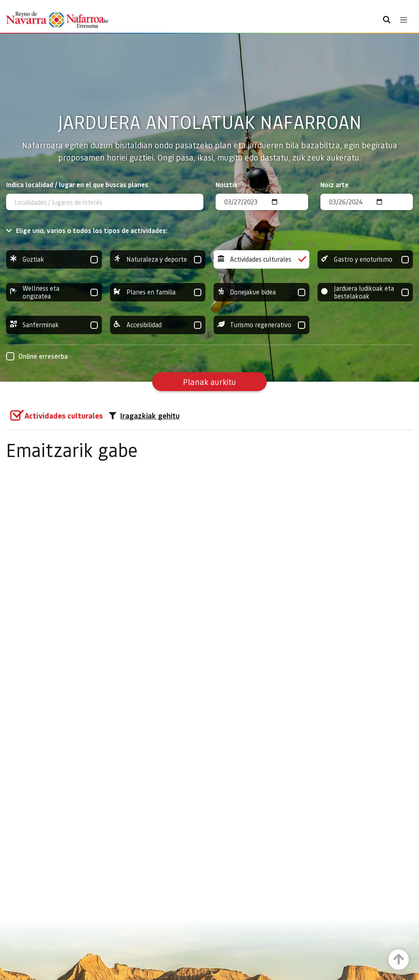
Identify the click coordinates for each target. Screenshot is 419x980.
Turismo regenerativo (261, 325)
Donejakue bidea (261, 292)
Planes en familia (158, 292)
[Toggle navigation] (404, 20)
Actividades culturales (261, 259)
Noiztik (227, 184)
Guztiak (54, 259)
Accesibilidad (158, 325)
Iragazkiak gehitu (144, 416)
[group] (54, 259)
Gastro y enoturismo (365, 259)
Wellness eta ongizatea (54, 292)
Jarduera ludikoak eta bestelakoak (365, 292)
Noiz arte (335, 184)
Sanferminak (54, 325)
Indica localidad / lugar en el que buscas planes (77, 184)
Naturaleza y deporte (158, 259)
